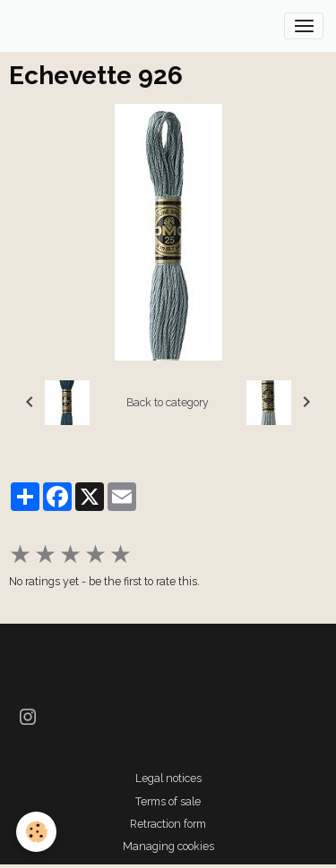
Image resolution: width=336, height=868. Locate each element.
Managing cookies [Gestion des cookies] (168, 846)
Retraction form (168, 824)
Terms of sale (168, 801)
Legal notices (168, 778)
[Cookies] (36, 832)
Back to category (168, 402)
